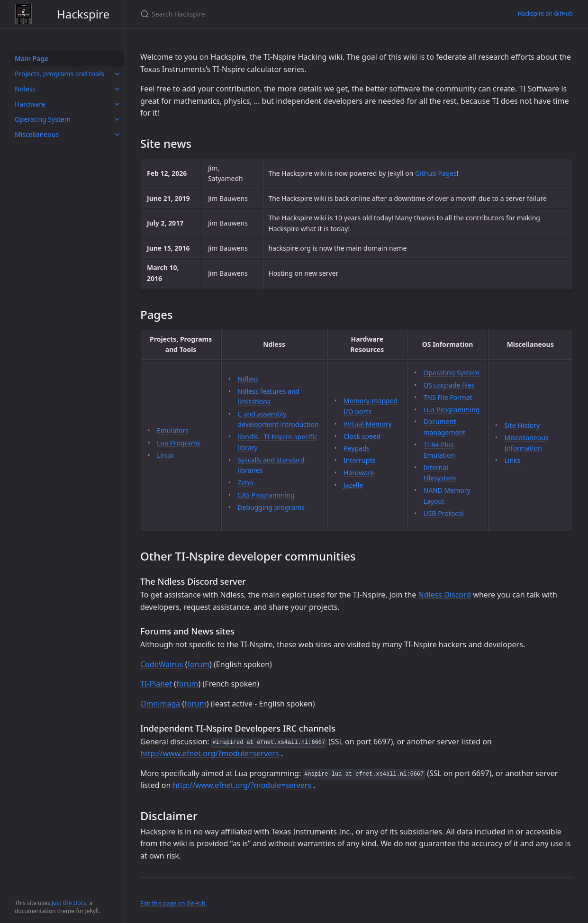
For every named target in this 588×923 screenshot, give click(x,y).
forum (198, 664)
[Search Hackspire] (252, 14)
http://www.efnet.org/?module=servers (210, 753)
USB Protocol (444, 513)
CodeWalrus (162, 664)
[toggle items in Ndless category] (117, 89)
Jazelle (353, 485)
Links (512, 460)
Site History (522, 425)
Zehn (245, 483)
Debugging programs (271, 507)
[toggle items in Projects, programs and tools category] (117, 74)
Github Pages (436, 173)
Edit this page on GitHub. (174, 903)
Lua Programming (452, 410)
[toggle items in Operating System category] (117, 119)
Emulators (173, 430)
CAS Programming (266, 495)
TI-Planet (156, 684)
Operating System (452, 373)
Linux (165, 455)
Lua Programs (179, 443)
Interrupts (359, 460)
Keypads (357, 448)
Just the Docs (69, 903)
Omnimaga (160, 704)
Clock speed (362, 436)
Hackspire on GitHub (545, 14)
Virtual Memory (368, 424)
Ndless (248, 379)
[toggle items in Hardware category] (117, 104)
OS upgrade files (449, 385)
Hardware (359, 473)
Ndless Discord (445, 595)
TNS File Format (448, 397)
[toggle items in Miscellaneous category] (117, 135)
